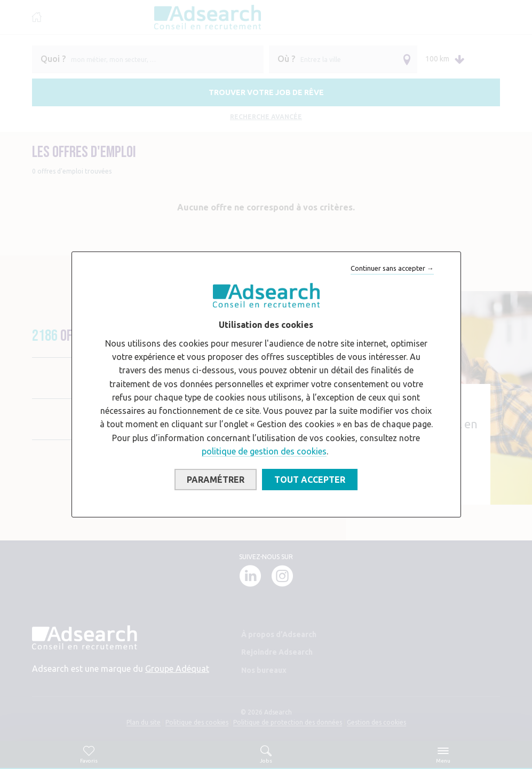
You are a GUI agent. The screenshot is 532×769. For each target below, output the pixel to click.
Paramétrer (216, 480)
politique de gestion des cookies (264, 451)
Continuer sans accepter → (392, 268)
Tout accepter (310, 480)
